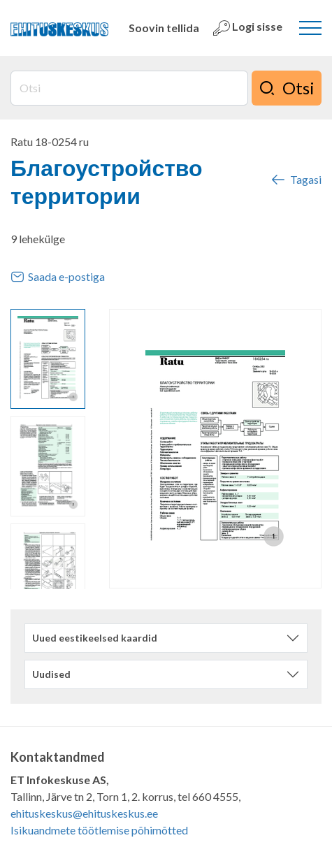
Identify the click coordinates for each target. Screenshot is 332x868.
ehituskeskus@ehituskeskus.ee (84, 813)
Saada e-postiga (58, 277)
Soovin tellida (164, 28)
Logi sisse (248, 28)
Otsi (287, 88)
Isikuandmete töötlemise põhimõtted (99, 830)
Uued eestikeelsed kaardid (95, 638)
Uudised (51, 674)
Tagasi (296, 180)
